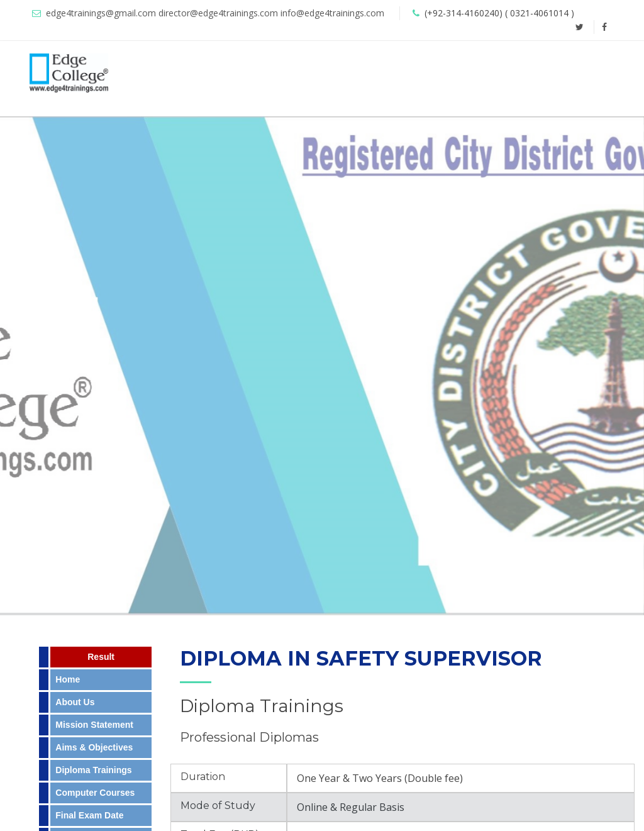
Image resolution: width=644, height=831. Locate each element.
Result (101, 657)
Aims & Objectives (94, 747)
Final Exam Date (89, 815)
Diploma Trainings (93, 770)
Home (68, 679)
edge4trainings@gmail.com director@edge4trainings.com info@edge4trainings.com (215, 13)
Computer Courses (95, 793)
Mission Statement (94, 725)
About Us (75, 702)
